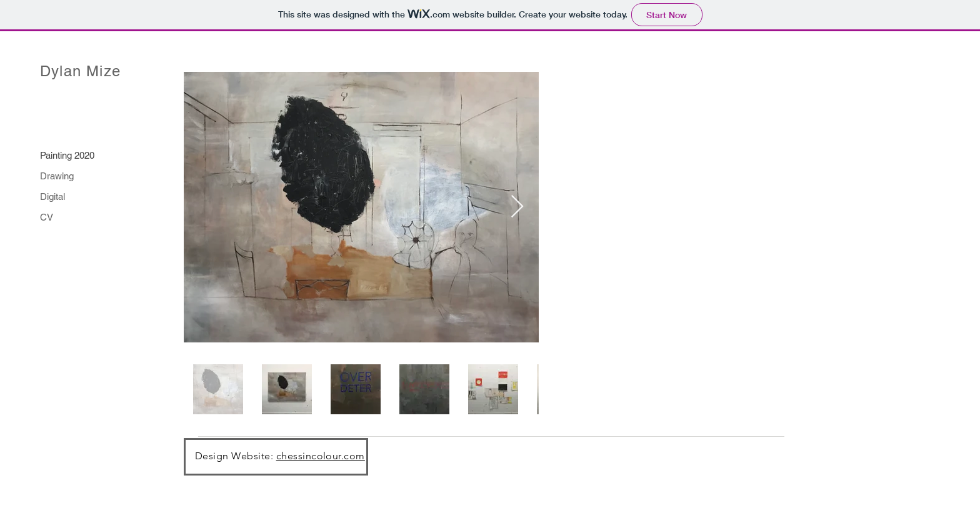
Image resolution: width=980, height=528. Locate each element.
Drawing (57, 176)
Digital (52, 197)
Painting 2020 (67, 155)
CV (47, 217)
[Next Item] (517, 207)
